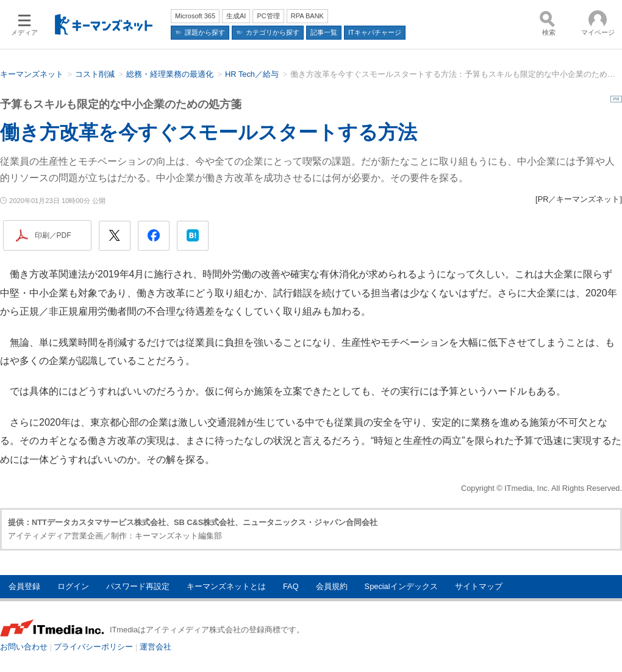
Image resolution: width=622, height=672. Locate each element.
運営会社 (155, 647)
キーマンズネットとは (226, 586)
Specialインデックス (401, 586)
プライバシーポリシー (93, 647)
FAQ (291, 586)
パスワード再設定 (138, 586)
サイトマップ (479, 586)
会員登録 (24, 586)
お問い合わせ (24, 647)
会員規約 (332, 586)
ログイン (73, 586)
